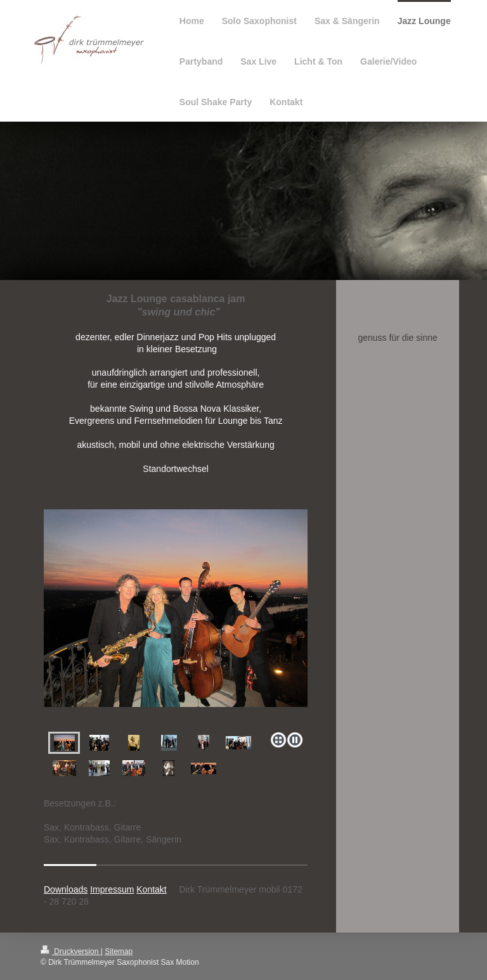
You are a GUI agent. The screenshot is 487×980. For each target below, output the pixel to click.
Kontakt (151, 889)
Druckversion (71, 951)
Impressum (112, 889)
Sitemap (119, 951)
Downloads (66, 889)
